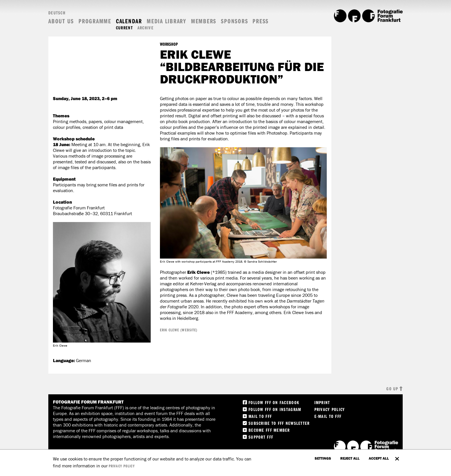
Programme (95, 21)
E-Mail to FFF (328, 416)
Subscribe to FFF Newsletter (279, 423)
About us (61, 21)
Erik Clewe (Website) (179, 330)
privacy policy (122, 466)
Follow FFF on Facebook (274, 402)
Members (204, 21)
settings (323, 458)
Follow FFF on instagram (275, 409)
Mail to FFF (260, 416)
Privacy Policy (330, 409)
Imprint (322, 402)
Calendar (129, 21)
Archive (146, 28)
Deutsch (57, 13)
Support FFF (261, 437)
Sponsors (234, 21)
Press (261, 21)
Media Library (167, 21)
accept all (379, 458)
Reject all (350, 458)
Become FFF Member (269, 430)
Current (124, 28)
